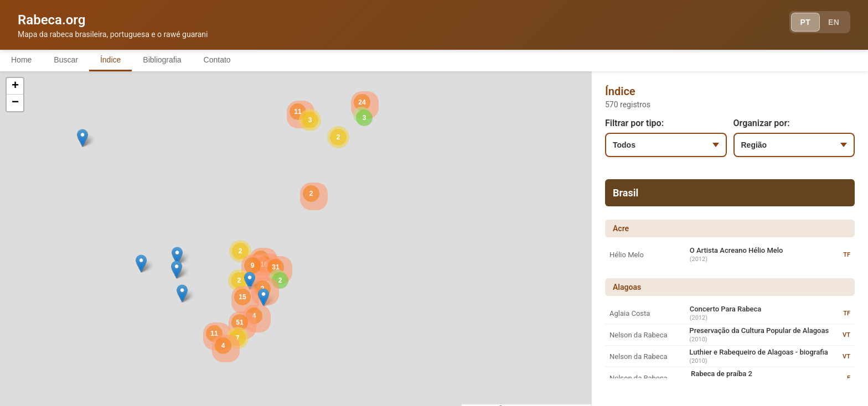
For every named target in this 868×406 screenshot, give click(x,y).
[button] (177, 256)
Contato (217, 60)
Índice (110, 60)
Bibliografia (162, 60)
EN (834, 22)
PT (805, 22)
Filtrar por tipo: (634, 123)
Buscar (66, 60)
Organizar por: (762, 123)
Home (21, 60)
